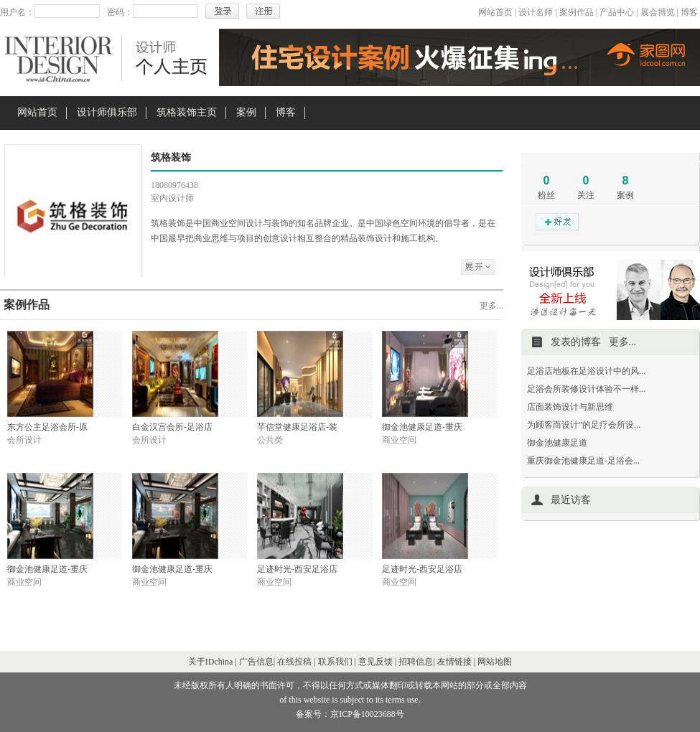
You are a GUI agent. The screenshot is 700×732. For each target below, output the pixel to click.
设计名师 (536, 12)
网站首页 (495, 12)
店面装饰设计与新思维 (570, 407)
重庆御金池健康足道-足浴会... (583, 461)
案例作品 (577, 12)
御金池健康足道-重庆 (422, 427)
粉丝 (546, 195)
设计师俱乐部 (107, 112)
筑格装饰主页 (187, 112)
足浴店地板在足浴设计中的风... (586, 371)
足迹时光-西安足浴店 (297, 569)
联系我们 (335, 662)
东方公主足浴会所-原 (47, 427)
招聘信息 (416, 662)
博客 (689, 12)
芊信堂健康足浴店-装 (297, 427)
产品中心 (617, 12)
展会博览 (658, 12)
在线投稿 (294, 662)
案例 (246, 112)
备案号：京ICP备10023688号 (350, 714)
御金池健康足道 (557, 443)
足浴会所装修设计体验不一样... (586, 389)
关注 (586, 195)
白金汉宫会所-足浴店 (172, 427)
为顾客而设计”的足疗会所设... (584, 425)
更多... (491, 306)
